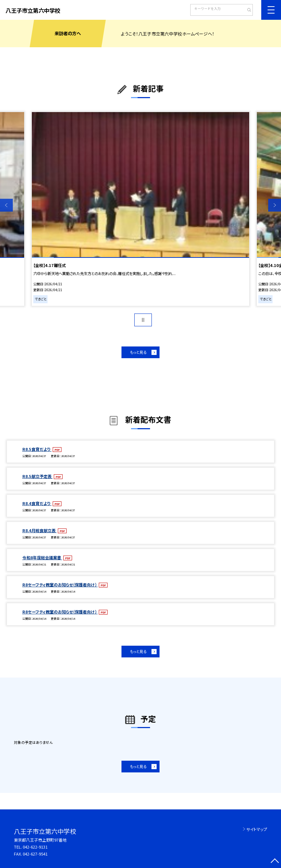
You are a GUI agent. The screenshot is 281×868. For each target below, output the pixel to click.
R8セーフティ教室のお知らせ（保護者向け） (60, 585)
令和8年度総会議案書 (42, 557)
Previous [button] (6, 205)
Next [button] (275, 205)
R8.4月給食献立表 (40, 530)
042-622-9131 (35, 847)
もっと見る (138, 352)
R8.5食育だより (37, 449)
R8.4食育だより (37, 503)
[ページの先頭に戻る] (275, 862)
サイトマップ (257, 829)
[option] (140, 209)
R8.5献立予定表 (38, 476)
